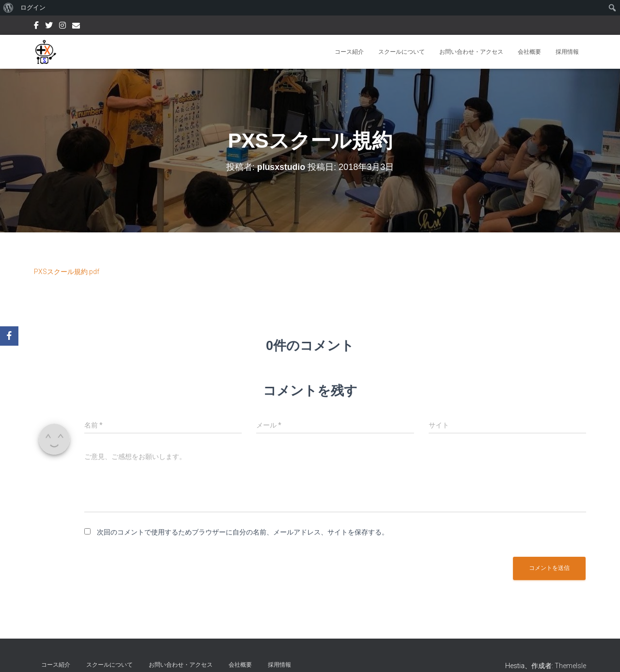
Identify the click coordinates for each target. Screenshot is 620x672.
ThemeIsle (570, 666)
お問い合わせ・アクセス (471, 52)
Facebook (36, 27)
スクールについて (402, 52)
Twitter (49, 27)
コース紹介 (349, 52)
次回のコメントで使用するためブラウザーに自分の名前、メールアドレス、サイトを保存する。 (243, 532)
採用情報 (567, 52)
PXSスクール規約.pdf (67, 272)
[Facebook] (9, 336)
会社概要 (529, 52)
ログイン (33, 8)
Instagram (62, 27)
